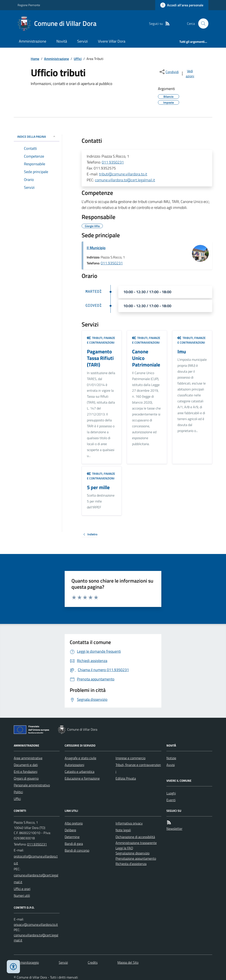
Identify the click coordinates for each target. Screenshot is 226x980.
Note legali (123, 830)
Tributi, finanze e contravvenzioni (101, 340)
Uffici (78, 59)
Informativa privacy (129, 823)
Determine (72, 837)
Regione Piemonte (29, 5)
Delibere (70, 830)
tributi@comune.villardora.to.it (123, 174)
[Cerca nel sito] (202, 24)
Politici (18, 792)
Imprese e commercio (130, 758)
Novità (62, 41)
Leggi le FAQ (124, 848)
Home (35, 59)
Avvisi (171, 765)
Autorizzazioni (74, 765)
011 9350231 (113, 162)
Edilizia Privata (126, 778)
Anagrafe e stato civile (80, 758)
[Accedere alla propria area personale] (182, 5)
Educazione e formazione (82, 778)
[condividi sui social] (169, 72)
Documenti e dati (26, 765)
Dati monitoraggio (26, 962)
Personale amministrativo (32, 785)
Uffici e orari (22, 889)
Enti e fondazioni (26, 772)
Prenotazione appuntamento (136, 858)
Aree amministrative (28, 758)
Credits (93, 962)
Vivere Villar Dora (112, 41)
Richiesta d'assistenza (131, 864)
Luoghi (171, 793)
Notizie (171, 758)
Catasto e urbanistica (80, 772)
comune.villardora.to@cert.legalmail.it (125, 180)
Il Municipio (96, 248)
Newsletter (174, 829)
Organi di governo (26, 778)
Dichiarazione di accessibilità (135, 837)
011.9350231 (112, 263)
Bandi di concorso (77, 850)
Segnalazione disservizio (133, 853)
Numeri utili (22, 895)
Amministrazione (33, 41)
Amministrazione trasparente (136, 843)
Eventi (171, 800)
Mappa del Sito (128, 962)
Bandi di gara (74, 844)
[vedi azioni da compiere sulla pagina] (188, 74)
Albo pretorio (74, 823)
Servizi (82, 41)
